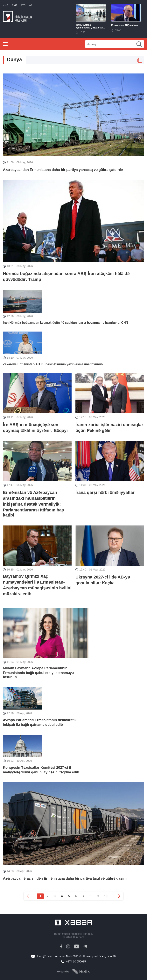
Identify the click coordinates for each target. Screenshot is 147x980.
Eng (14, 5)
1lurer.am (78, 937)
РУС (23, 5)
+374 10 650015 (76, 961)
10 (106, 896)
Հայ (6, 5)
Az (31, 5)
